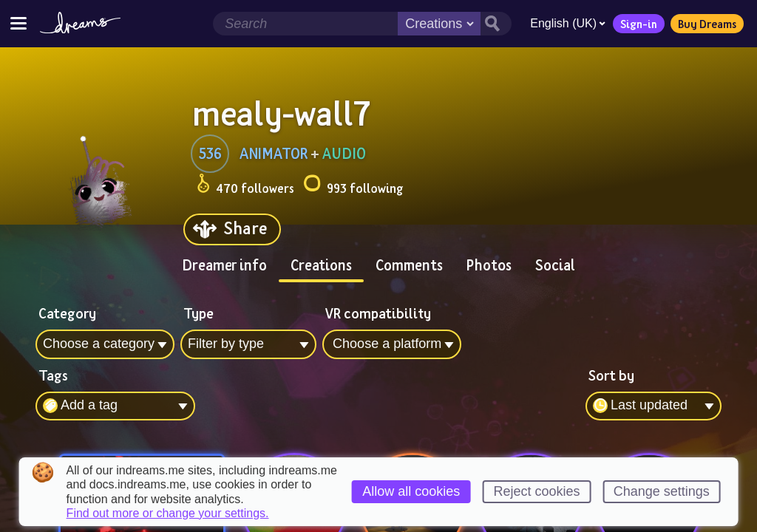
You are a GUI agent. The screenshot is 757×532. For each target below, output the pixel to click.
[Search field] (303, 24)
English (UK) (566, 23)
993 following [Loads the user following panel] (353, 186)
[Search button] (494, 24)
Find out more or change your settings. (168, 514)
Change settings (662, 491)
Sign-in (637, 24)
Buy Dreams (705, 24)
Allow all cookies (411, 491)
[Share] (232, 229)
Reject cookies (536, 491)
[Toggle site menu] (18, 23)
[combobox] (654, 406)
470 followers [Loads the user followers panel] (245, 186)
